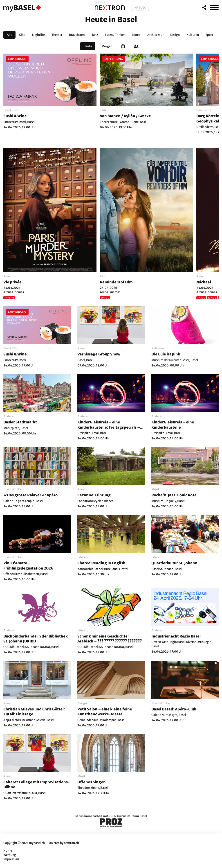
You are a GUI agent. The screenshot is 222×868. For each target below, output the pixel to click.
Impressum (11, 859)
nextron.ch (71, 843)
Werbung (10, 855)
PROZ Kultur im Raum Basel (128, 816)
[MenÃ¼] (214, 8)
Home (8, 851)
